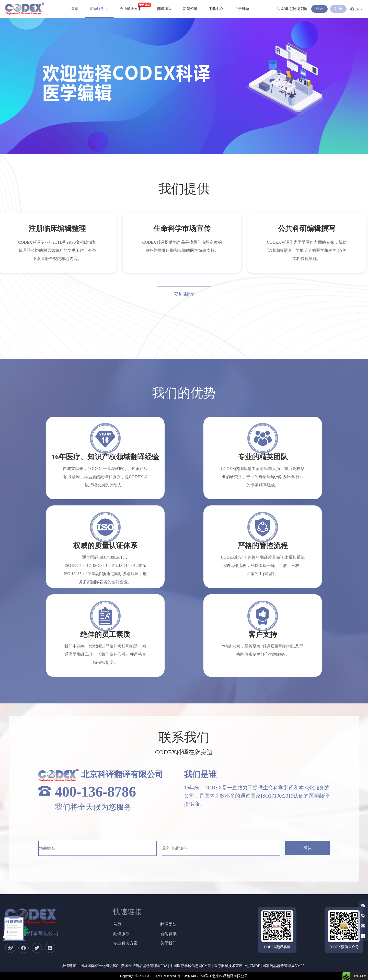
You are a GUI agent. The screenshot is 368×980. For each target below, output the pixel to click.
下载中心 (216, 9)
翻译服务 (97, 9)
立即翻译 (184, 294)
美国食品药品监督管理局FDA (144, 966)
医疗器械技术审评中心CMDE (237, 966)
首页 (75, 9)
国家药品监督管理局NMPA (283, 966)
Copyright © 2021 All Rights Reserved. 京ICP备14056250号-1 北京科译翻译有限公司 (184, 976)
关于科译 (242, 9)
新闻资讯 (190, 9)
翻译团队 (164, 9)
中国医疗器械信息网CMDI (191, 966)
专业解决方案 (131, 9)
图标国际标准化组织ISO (100, 966)
